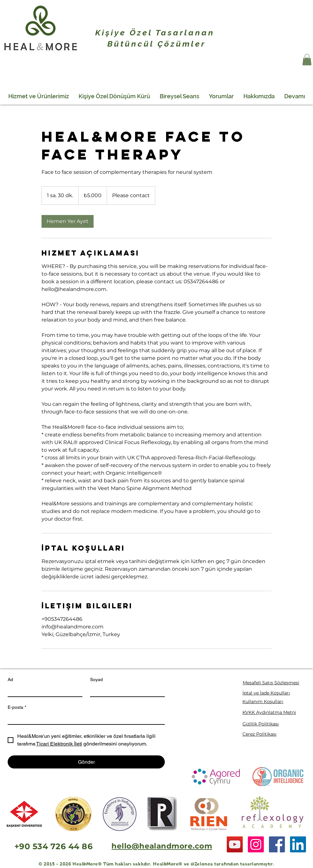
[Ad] (43, 691)
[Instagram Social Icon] (256, 844)
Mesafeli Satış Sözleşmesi (271, 683)
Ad (10, 679)
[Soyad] (126, 691)
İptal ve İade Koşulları (266, 693)
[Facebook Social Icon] (277, 844)
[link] (68, 221)
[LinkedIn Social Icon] (298, 844)
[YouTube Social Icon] (235, 844)
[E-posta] (84, 718)
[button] (307, 60)
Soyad (96, 679)
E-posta (17, 707)
